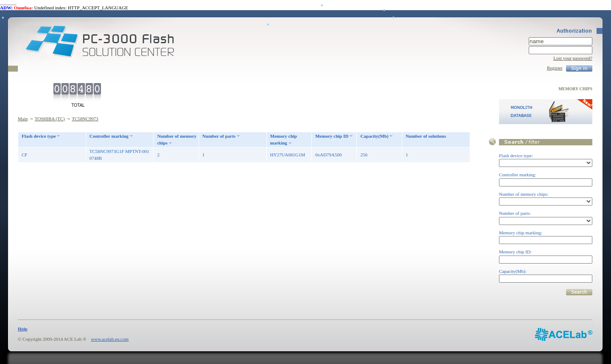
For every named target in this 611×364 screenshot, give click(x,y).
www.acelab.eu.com (110, 339)
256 (364, 155)
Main (23, 119)
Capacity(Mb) (374, 136)
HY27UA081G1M (288, 155)
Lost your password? (573, 58)
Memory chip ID (332, 136)
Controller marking (109, 136)
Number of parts (219, 136)
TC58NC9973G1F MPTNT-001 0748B (119, 155)
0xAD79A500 (328, 155)
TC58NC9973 (85, 119)
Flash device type (39, 136)
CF (24, 155)
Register (555, 68)
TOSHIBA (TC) (50, 119)
